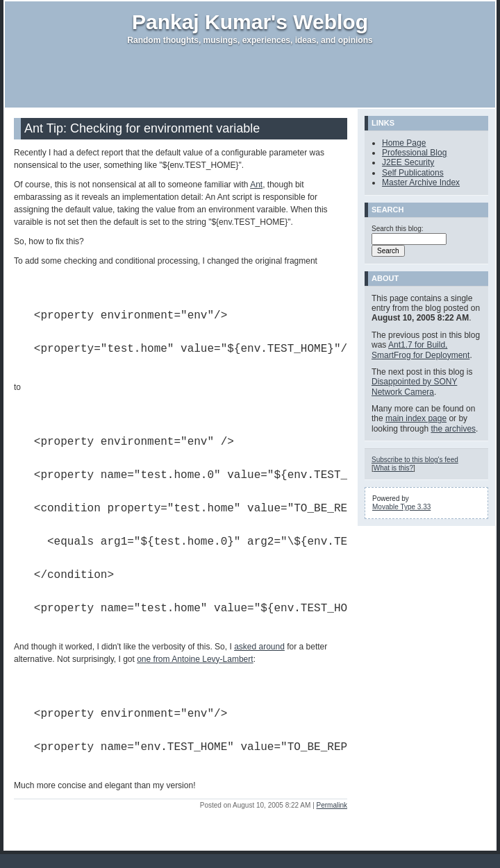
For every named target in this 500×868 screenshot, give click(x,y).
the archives (453, 429)
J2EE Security (408, 162)
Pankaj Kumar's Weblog (250, 22)
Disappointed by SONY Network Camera (414, 386)
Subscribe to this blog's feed (415, 460)
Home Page (404, 143)
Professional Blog (414, 153)
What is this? (393, 468)
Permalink (332, 805)
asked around (259, 647)
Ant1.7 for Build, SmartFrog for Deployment (420, 350)
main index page (416, 418)
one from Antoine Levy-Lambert (195, 659)
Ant (256, 185)
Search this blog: (398, 229)
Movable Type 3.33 (401, 507)
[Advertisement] (250, 76)
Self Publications (413, 173)
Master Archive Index (421, 182)
